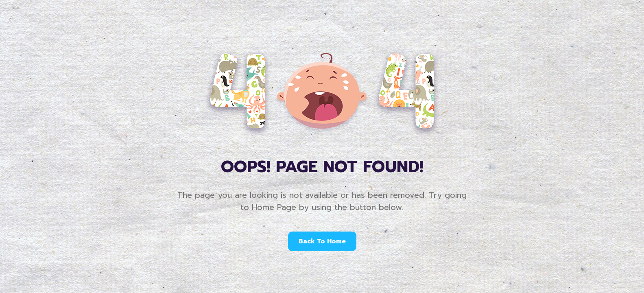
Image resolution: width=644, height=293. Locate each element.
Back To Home (322, 241)
